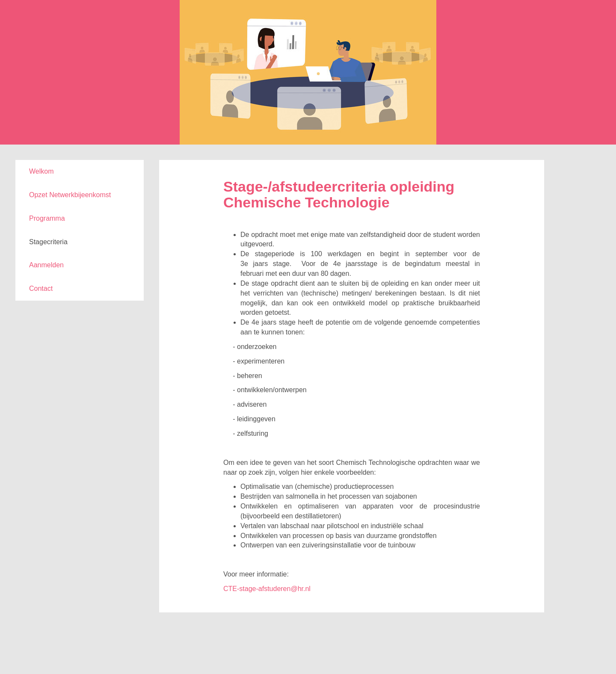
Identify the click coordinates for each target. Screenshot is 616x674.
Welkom (41, 171)
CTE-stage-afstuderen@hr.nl (267, 589)
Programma (47, 218)
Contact (41, 288)
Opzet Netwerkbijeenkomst (70, 195)
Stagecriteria (48, 242)
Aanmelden (46, 265)
